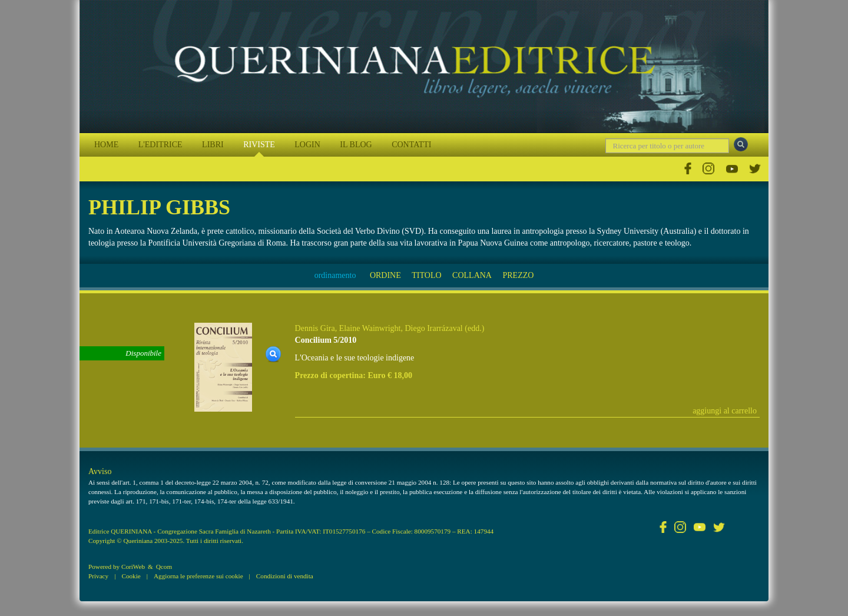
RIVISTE (259, 145)
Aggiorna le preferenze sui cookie (198, 576)
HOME (106, 145)
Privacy (98, 576)
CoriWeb (133, 567)
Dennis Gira (315, 328)
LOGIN (307, 145)
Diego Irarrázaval (433, 328)
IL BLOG (356, 145)
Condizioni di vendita (285, 576)
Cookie (131, 576)
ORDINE (385, 275)
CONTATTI (411, 145)
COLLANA (472, 275)
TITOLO (426, 275)
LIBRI (213, 145)
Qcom (164, 567)
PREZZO (518, 275)
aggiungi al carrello (725, 411)
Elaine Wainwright (370, 328)
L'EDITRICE (160, 145)
